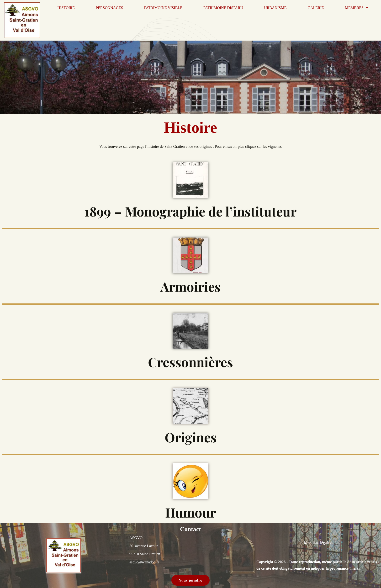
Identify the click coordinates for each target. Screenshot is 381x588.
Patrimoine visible (163, 8)
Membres (357, 8)
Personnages (109, 8)
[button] (357, 8)
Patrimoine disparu (223, 8)
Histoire (66, 8)
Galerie (316, 8)
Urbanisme (275, 8)
